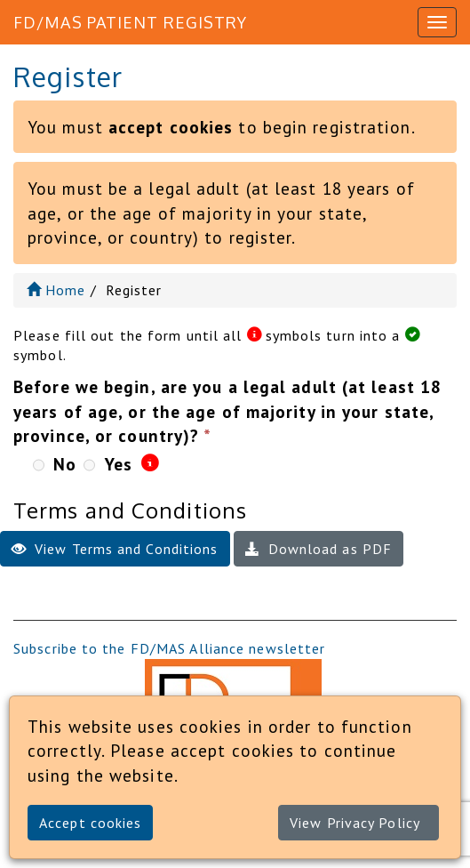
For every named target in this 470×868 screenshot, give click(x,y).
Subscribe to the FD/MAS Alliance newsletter (169, 648)
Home (56, 290)
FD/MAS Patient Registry (130, 22)
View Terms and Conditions (115, 549)
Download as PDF (319, 549)
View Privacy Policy (355, 823)
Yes (119, 464)
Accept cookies (90, 823)
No (65, 464)
